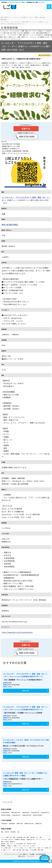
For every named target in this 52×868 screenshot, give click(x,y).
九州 (37, 837)
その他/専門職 (33, 850)
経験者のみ (12, 842)
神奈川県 (5, 225)
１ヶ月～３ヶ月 (25, 846)
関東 (2, 832)
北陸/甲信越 (19, 837)
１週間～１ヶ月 (17, 846)
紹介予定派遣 (20, 844)
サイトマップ (31, 856)
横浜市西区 (14, 225)
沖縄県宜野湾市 (26, 812)
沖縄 (40, 837)
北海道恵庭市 (4, 823)
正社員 (34, 844)
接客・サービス (33, 848)
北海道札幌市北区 (35, 812)
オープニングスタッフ (42, 839)
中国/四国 (32, 837)
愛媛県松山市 (39, 823)
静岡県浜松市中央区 (29, 823)
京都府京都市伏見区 (16, 812)
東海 (25, 837)
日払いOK (11, 839)
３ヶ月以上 (33, 846)
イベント (26, 848)
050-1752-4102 (27, 136)
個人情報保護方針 (41, 854)
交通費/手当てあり (31, 839)
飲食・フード (41, 848)
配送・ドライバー (8, 850)
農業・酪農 (40, 850)
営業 (10, 848)
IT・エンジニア (16, 848)
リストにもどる (7, 802)
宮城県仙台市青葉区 (6, 815)
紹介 (25, 844)
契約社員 (29, 844)
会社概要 (32, 854)
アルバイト (13, 844)
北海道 (7, 837)
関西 (28, 837)
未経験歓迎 (17, 839)
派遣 (3, 214)
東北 (11, 837)
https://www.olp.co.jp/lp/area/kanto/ (17, 632)
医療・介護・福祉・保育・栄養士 (21, 850)
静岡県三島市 (20, 823)
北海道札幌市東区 (5, 812)
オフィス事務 (4, 848)
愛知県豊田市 (12, 823)
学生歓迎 (7, 842)
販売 (22, 848)
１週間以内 (9, 846)
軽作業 (47, 848)
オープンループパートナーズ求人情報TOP (16, 854)
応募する (26, 129)
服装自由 (23, 839)
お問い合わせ (22, 856)
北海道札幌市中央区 (27, 815)
